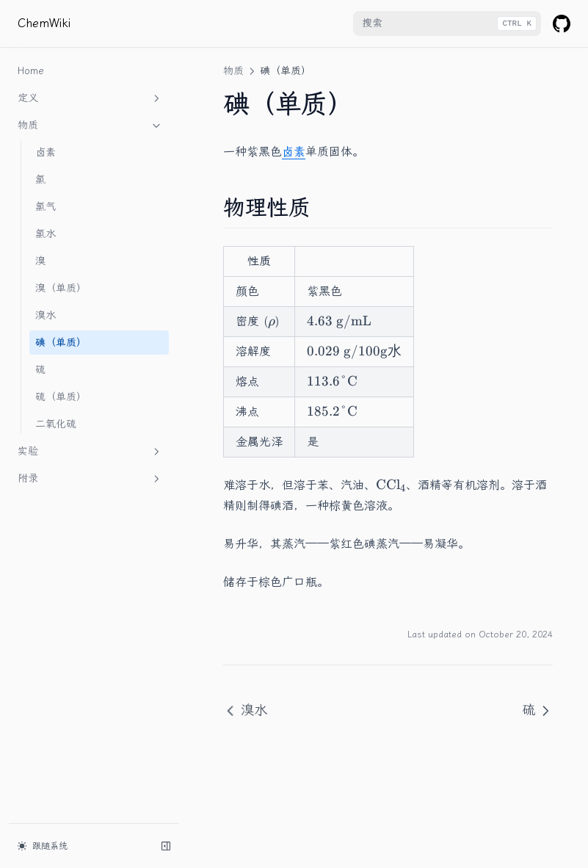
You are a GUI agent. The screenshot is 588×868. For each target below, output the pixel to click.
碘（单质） (61, 343)
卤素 (46, 152)
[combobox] (447, 23)
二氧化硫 (56, 424)
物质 (90, 126)
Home (31, 71)
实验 (90, 452)
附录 (90, 479)
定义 (90, 98)
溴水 (46, 315)
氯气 (46, 207)
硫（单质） (61, 397)
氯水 (46, 234)
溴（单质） (61, 288)
